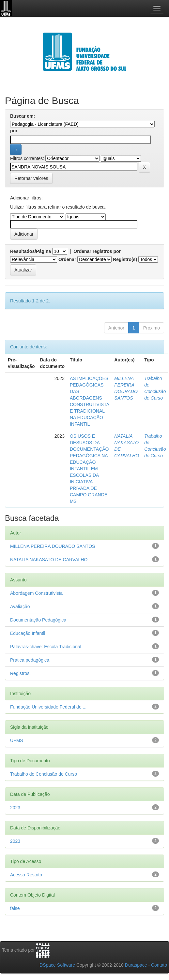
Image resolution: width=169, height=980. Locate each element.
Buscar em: (23, 116)
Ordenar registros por (97, 251)
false (15, 908)
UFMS (17, 740)
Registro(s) (125, 259)
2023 (15, 808)
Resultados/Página (31, 251)
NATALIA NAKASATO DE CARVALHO (49, 560)
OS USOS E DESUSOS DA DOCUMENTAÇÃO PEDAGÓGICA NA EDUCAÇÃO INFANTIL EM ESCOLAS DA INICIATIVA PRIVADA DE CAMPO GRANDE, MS (89, 469)
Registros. (20, 673)
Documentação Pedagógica (38, 620)
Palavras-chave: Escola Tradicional (46, 647)
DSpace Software (57, 965)
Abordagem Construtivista (36, 593)
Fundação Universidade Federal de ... (48, 707)
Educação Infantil (28, 633)
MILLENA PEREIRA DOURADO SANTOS (53, 546)
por (14, 131)
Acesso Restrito (26, 875)
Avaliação (20, 607)
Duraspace (136, 965)
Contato (159, 965)
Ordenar (67, 259)
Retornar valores (31, 178)
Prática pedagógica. (30, 660)
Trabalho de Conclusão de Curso (44, 774)
